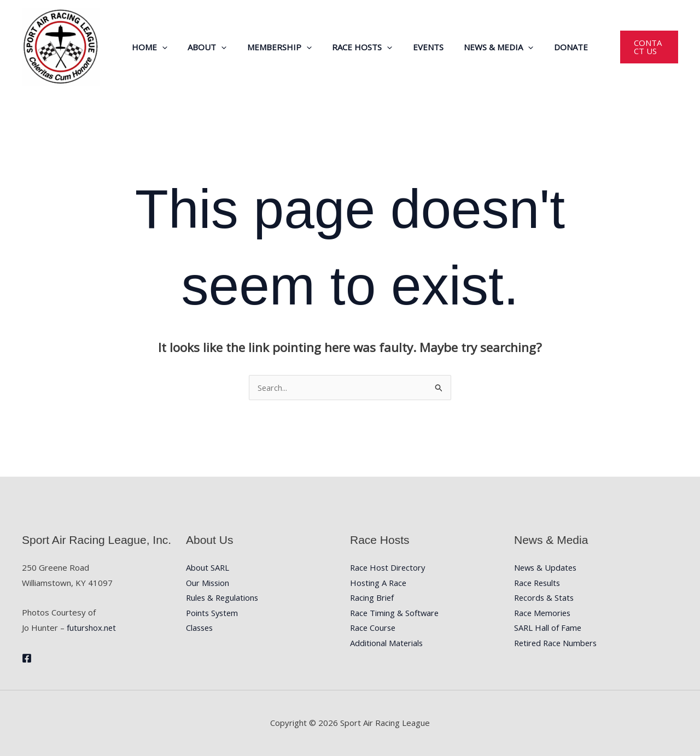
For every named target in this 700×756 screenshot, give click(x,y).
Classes (200, 628)
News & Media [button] (481, 47)
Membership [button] (274, 47)
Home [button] (152, 47)
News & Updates (547, 567)
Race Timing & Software (395, 613)
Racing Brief (372, 598)
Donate (549, 47)
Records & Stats (545, 598)
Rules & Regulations (224, 598)
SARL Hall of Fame (548, 628)
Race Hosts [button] (353, 47)
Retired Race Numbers (557, 643)
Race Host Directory (389, 567)
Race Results (539, 583)
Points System (213, 613)
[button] (165, 47)
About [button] (206, 47)
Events (415, 47)
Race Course (374, 628)
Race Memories (544, 613)
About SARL (208, 567)
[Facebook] (27, 658)
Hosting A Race (379, 583)
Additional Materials (387, 643)
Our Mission (208, 583)
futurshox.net (92, 628)
